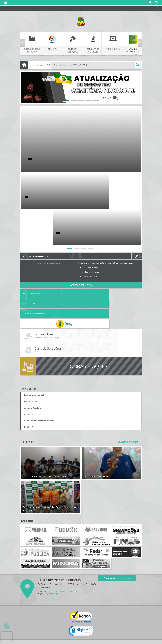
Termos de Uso (81, 638)
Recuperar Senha (55, 227)
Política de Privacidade (81, 641)
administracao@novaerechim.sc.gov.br (60, 538)
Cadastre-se (43, 227)
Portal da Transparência (34, 268)
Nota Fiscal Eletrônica (33, 257)
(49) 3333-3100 (52, 541)
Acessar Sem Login (81, 249)
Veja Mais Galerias (127, 389)
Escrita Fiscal (90, 257)
